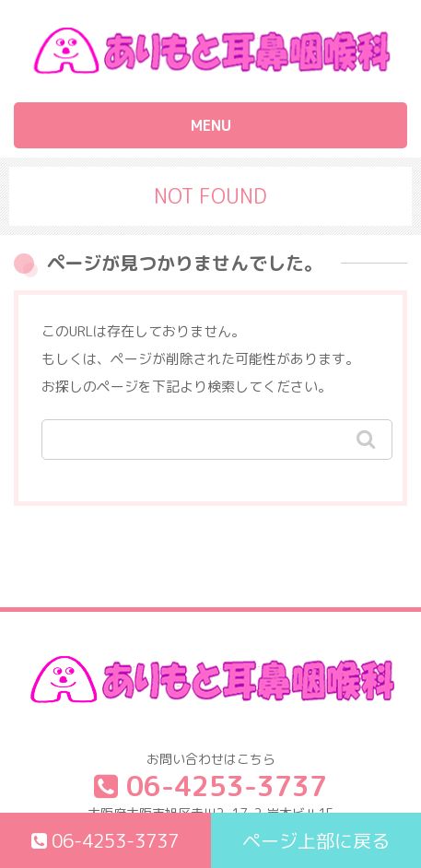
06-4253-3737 (105, 840)
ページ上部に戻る (316, 840)
